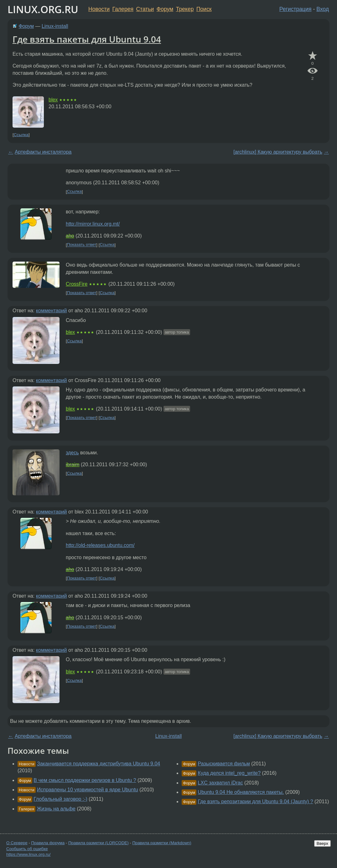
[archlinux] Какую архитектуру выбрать (278, 152)
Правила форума (48, 843)
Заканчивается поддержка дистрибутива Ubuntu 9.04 (99, 764)
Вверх (322, 843)
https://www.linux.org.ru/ (28, 854)
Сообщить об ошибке (27, 849)
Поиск (204, 9)
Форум (165, 9)
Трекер (185, 9)
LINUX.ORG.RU (43, 9)
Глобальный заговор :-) (60, 799)
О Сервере (17, 843)
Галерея (123, 9)
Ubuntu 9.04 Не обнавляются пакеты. (241, 792)
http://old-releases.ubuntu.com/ (100, 545)
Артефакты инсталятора (43, 152)
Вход (323, 9)
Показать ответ (82, 245)
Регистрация (296, 9)
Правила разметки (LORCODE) (99, 843)
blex (53, 100)
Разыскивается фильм (224, 764)
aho (70, 236)
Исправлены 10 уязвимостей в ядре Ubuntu (88, 790)
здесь (72, 453)
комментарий (52, 311)
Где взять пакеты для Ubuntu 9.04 (87, 39)
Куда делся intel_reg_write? (229, 773)
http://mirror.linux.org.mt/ (93, 224)
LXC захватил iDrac (220, 783)
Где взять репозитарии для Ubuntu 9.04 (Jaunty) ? (256, 802)
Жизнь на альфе (56, 809)
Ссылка (21, 135)
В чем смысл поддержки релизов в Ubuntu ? (85, 780)
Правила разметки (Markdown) (162, 843)
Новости (99, 9)
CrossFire (77, 284)
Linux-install (55, 26)
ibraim (73, 465)
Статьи (145, 9)
